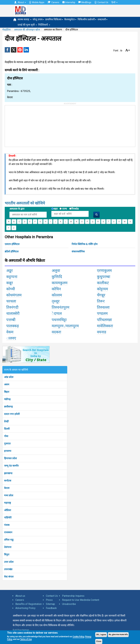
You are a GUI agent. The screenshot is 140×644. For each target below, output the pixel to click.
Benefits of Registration (29, 604)
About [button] (20, 2)
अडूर (10, 271)
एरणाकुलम (104, 271)
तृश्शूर (56, 301)
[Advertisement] (28, 125)
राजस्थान (8, 532)
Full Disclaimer (21, 630)
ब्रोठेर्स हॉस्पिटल (12, 252)
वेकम (10, 332)
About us (20, 596)
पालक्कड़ (13, 326)
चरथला (11, 301)
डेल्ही (6, 421)
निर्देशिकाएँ (44, 25)
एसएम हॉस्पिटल (12, 244)
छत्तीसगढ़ (8, 407)
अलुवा (56, 271)
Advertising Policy (25, 608)
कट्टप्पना (12, 277)
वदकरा (56, 332)
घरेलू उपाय (38, 19)
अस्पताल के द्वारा (17, 209)
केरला (7, 488)
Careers (53, 2)
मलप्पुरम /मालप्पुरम (65, 326)
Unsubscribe (69, 604)
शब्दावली (103, 19)
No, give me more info (118, 635)
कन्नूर (10, 283)
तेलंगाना (8, 547)
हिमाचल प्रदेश (10, 458)
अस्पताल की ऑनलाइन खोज (27, 30)
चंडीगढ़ (7, 399)
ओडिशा (8, 510)
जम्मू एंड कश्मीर (11, 466)
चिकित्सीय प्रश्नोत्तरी (87, 19)
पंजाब (7, 525)
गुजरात (7, 444)
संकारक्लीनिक (78, 252)
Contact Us (101, 2)
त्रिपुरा (7, 555)
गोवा (6, 436)
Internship (69, 2)
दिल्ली (7, 429)
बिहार (7, 392)
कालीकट (103, 283)
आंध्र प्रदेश (9, 377)
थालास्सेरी (13, 314)
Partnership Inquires (73, 596)
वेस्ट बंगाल (9, 577)
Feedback (51, 608)
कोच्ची (11, 289)
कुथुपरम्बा (104, 277)
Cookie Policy (78, 637)
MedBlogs (85, 2)
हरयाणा (8, 451)
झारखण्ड (8, 473)
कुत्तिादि (57, 277)
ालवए (11, 338)
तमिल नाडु (9, 540)
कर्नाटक (8, 481)
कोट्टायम (102, 289)
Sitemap (50, 604)
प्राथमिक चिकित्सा (54, 19)
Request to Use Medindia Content (81, 600)
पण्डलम (102, 314)
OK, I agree (101, 635)
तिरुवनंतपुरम (60, 307)
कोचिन (56, 289)
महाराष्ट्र (7, 503)
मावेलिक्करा (105, 326)
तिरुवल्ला (103, 307)
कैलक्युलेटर (70, 19)
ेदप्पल (57, 314)
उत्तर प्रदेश (9, 562)
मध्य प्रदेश (9, 495)
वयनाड (102, 332)
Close (99, 641)
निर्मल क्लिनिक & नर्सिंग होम (85, 244)
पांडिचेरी (8, 518)
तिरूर (101, 301)
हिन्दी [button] (114, 2)
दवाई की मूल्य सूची (27, 25)
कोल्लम (57, 295)
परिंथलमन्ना (104, 320)
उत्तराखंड (8, 569)
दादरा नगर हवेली (12, 414)
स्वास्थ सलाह (25, 19)
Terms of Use (26, 639)
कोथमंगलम (14, 295)
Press (49, 600)
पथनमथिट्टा (59, 320)
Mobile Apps (37, 2)
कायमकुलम (60, 283)
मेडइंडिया (7, 30)
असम (7, 384)
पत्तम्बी (11, 320)
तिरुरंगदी (12, 307)
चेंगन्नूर (101, 295)
